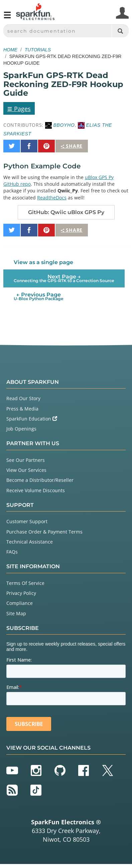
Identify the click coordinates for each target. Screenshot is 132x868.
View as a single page (43, 262)
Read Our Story (23, 398)
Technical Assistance (30, 542)
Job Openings (21, 429)
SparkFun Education (32, 419)
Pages (19, 108)
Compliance (20, 603)
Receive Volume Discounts (36, 490)
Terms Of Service (25, 583)
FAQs (12, 552)
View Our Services (26, 470)
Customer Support (27, 521)
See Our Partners (26, 460)
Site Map (16, 613)
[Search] (120, 31)
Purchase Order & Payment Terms (44, 532)
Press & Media (22, 409)
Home (10, 50)
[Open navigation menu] (7, 18)
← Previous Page (39, 296)
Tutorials (38, 50)
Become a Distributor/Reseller (40, 480)
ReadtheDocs (52, 198)
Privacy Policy (21, 593)
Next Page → (64, 278)
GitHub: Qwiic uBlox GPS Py (66, 212)
